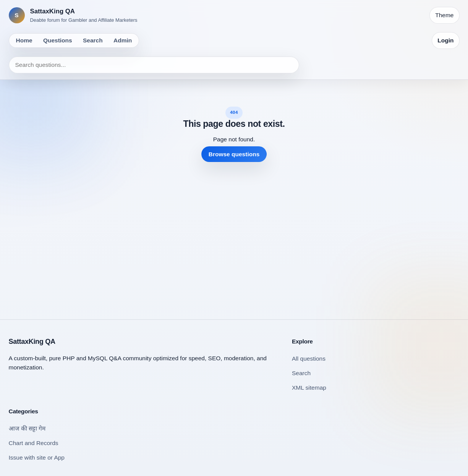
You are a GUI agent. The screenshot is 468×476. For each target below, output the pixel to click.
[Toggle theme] (444, 15)
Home (24, 40)
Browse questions (234, 154)
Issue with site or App (37, 457)
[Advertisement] (234, 235)
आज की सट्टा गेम (27, 428)
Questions (58, 40)
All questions (309, 359)
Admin (123, 40)
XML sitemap (309, 388)
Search (93, 40)
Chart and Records (34, 443)
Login (445, 40)
